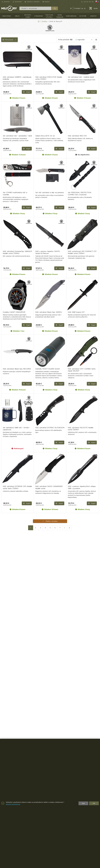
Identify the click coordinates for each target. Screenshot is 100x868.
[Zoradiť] (84, 40)
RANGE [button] (46, 2)
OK (94, 803)
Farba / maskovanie (10, 77)
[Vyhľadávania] (35, 8)
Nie (83, 803)
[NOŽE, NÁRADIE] (3, 57)
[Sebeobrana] (3, 60)
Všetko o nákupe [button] (32, 2)
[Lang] (97, 2)
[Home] (39, 21)
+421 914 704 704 (88, 2)
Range (5, 82)
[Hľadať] (55, 8)
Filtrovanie (16, 40)
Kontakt (6, 2)
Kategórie (6, 45)
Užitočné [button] (17, 2)
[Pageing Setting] (96, 40)
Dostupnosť (6, 73)
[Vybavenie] (3, 50)
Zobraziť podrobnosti (13, 804)
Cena (4, 68)
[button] (71, 8)
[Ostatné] (3, 64)
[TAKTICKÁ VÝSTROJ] (3, 53)
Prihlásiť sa (80, 8)
